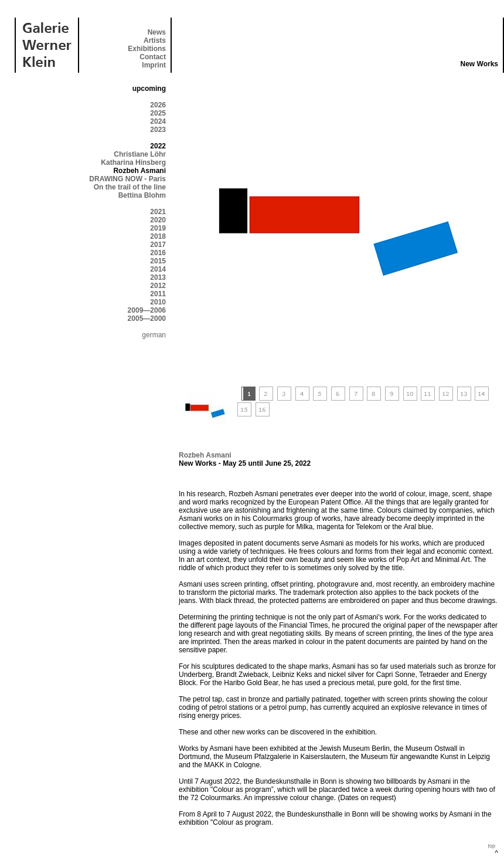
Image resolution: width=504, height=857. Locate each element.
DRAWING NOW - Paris (127, 179)
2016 (158, 253)
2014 (158, 269)
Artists (155, 40)
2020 (158, 220)
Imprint (154, 65)
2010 (158, 302)
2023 (158, 130)
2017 (158, 245)
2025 (158, 113)
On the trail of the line (130, 187)
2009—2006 (147, 310)
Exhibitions (147, 49)
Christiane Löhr (140, 154)
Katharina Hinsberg (133, 162)
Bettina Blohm (142, 195)
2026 (158, 105)
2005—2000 (147, 319)
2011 (158, 294)
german (154, 335)
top (491, 846)
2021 (158, 212)
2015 (158, 261)
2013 (158, 277)
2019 (158, 228)
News (157, 32)
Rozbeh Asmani (205, 455)
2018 (158, 236)
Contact (153, 57)
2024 (158, 121)
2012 (158, 286)
